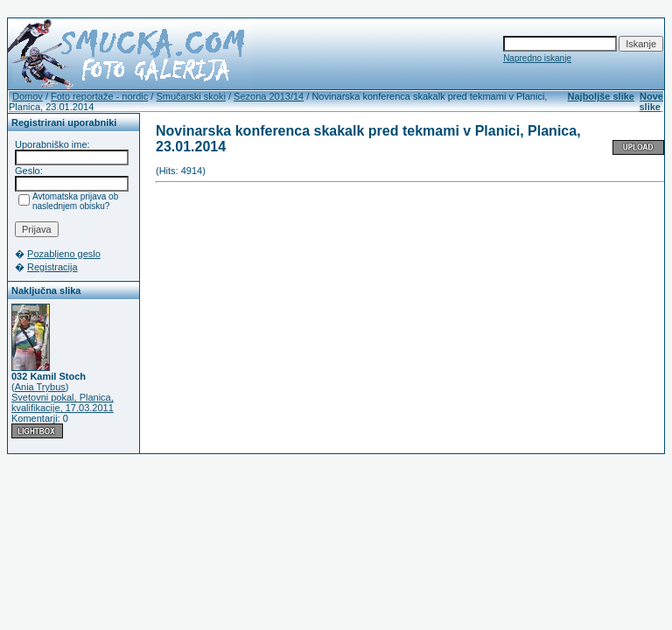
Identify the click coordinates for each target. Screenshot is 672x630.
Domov (28, 96)
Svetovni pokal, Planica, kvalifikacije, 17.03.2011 (63, 402)
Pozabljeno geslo (64, 254)
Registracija (52, 267)
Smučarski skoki (190, 96)
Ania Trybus (40, 387)
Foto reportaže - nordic (99, 96)
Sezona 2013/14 (269, 96)
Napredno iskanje (537, 58)
